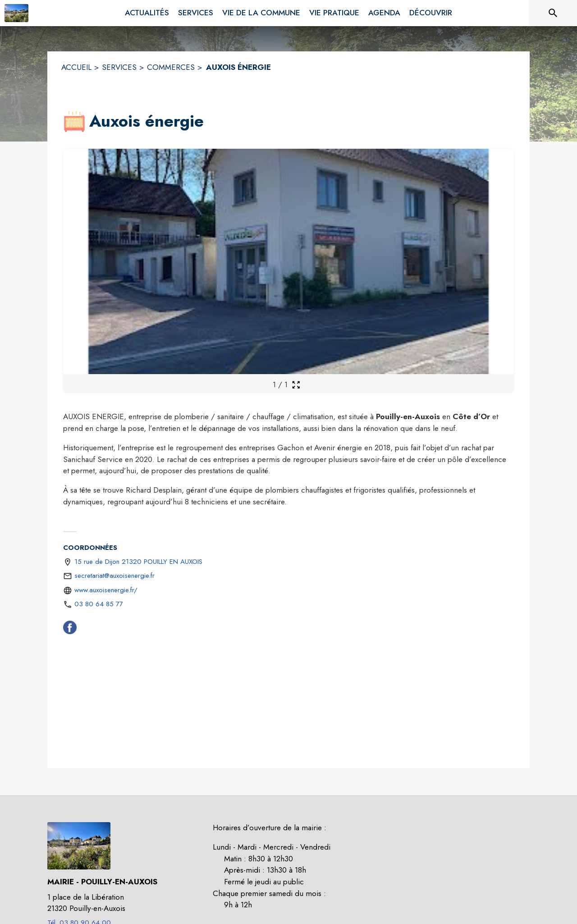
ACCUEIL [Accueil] (76, 67)
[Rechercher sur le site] (553, 13)
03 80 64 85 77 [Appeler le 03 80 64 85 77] (99, 604)
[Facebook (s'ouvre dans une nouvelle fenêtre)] (70, 629)
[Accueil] (16, 13)
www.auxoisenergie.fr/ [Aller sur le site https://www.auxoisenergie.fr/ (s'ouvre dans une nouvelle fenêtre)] (106, 590)
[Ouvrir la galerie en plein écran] (296, 385)
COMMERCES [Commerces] (171, 67)
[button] (74, 122)
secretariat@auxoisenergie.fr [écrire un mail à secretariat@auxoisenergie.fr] (114, 576)
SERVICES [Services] (119, 67)
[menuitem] (147, 13)
